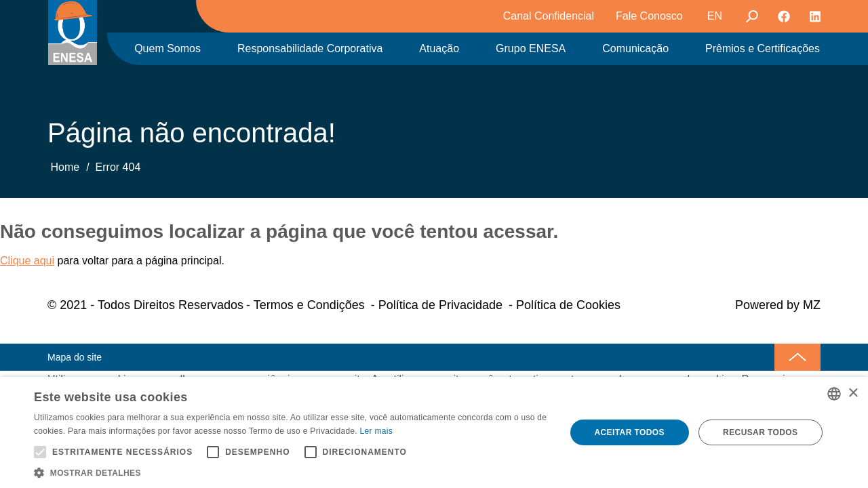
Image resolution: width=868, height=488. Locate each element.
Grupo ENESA (531, 48)
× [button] (853, 393)
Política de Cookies (568, 305)
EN (715, 16)
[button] (292, 472)
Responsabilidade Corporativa (310, 48)
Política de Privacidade (440, 305)
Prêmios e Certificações (763, 48)
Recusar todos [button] (760, 432)
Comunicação (635, 48)
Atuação (439, 48)
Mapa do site (75, 357)
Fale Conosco (649, 16)
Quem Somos (167, 48)
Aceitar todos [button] (629, 432)
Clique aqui (27, 261)
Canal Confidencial (549, 16)
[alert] (434, 432)
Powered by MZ (778, 305)
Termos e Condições (309, 305)
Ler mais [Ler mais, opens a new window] (376, 431)
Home (65, 167)
